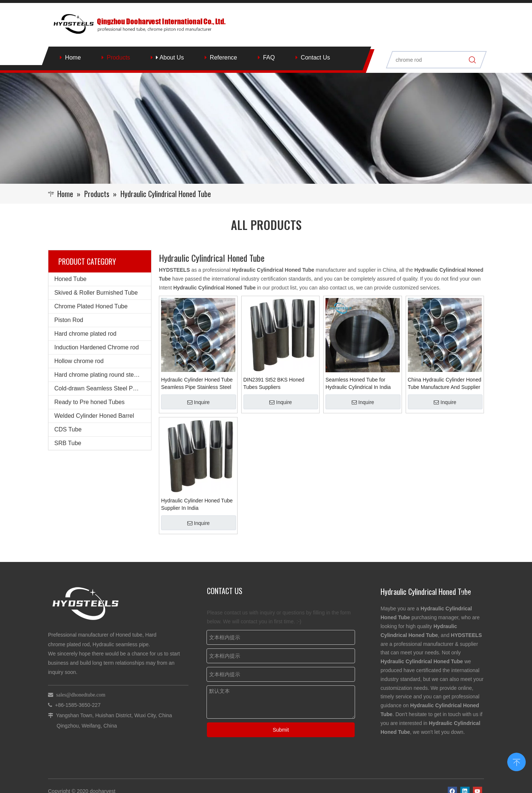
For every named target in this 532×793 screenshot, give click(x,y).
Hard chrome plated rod (85, 334)
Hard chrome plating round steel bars (103, 375)
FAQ (269, 57)
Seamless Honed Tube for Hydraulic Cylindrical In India (358, 383)
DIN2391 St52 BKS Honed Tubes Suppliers (274, 383)
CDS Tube (68, 429)
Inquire (199, 402)
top (516, 761)
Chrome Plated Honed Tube (91, 306)
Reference (224, 57)
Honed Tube (70, 279)
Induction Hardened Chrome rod (97, 347)
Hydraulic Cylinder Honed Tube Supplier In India (197, 504)
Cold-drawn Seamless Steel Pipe (98, 388)
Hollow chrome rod (79, 361)
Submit (281, 730)
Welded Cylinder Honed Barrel (94, 416)
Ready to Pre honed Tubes (89, 402)
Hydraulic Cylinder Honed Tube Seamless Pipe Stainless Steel (197, 383)
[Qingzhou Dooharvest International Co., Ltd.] (266, 128)
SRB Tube (68, 443)
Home (73, 57)
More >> (471, 594)
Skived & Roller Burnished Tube (96, 293)
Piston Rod (69, 320)
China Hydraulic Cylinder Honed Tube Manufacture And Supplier (445, 383)
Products (118, 57)
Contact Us (315, 57)
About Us (170, 57)
